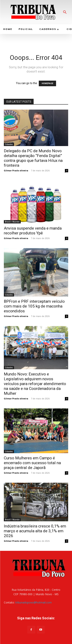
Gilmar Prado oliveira (16, 170)
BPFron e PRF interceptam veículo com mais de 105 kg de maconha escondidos (34, 306)
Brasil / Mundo (12, 222)
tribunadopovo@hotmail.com (34, 602)
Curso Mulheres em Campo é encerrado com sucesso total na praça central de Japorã (32, 463)
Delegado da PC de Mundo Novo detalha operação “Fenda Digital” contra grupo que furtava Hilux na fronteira (33, 158)
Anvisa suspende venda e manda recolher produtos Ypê (33, 231)
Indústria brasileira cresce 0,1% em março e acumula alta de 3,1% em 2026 (35, 531)
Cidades (9, 144)
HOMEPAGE (47, 83)
